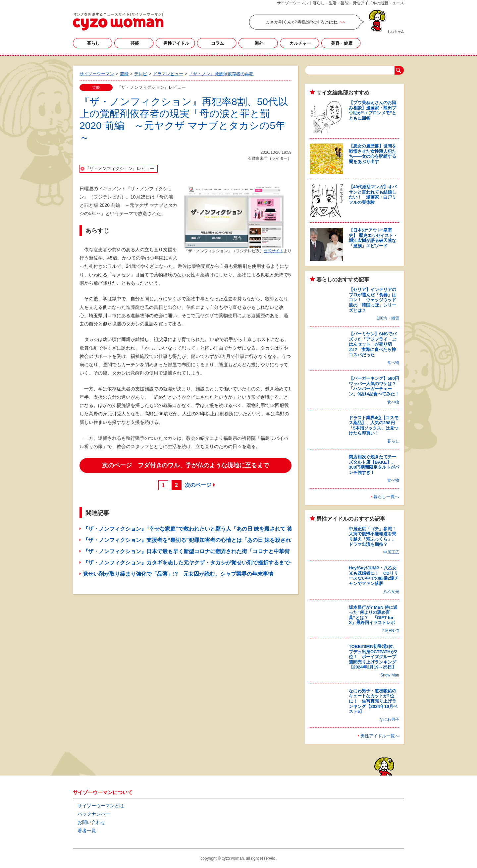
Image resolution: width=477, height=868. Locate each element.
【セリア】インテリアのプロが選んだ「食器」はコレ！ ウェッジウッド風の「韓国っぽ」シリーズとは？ (372, 300)
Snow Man (390, 675)
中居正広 (391, 552)
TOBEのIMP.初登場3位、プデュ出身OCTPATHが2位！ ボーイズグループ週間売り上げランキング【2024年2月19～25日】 (373, 657)
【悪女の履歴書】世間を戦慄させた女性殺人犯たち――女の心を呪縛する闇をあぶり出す (372, 154)
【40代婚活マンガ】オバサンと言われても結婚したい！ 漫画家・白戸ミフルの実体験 (373, 195)
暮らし (93, 43)
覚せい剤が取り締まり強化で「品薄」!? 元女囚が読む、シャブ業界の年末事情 (178, 574)
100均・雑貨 (388, 318)
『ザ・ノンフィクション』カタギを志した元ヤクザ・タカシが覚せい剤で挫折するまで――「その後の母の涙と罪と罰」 (226, 563)
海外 (259, 43)
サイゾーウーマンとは (101, 806)
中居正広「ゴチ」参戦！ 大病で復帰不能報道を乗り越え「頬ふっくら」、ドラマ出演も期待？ (375, 537)
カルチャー (300, 43)
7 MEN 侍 (391, 631)
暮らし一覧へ (386, 497)
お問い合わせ (91, 822)
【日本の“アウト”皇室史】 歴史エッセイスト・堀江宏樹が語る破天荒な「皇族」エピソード (373, 238)
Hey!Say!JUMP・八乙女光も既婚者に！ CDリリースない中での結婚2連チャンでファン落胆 (374, 576)
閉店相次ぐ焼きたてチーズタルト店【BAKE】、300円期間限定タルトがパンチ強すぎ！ (374, 465)
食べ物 (393, 363)
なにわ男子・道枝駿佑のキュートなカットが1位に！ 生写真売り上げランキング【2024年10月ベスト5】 (373, 701)
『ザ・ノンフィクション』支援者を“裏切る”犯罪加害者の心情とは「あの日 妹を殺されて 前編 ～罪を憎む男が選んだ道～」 (231, 540)
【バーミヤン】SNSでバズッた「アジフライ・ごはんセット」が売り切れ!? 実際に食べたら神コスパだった (373, 344)
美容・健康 (342, 43)
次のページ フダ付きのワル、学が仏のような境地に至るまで (185, 465)
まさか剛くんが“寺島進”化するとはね (302, 22)
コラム (217, 43)
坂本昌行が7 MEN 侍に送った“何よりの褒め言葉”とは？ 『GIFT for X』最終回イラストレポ (373, 615)
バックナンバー (94, 814)
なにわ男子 (389, 720)
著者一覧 (87, 831)
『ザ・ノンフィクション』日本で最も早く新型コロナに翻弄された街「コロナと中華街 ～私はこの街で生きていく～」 (226, 551)
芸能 (135, 43)
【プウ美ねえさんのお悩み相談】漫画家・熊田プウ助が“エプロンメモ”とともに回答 (372, 110)
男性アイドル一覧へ (380, 736)
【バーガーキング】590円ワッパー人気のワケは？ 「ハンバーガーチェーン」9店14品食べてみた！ (375, 386)
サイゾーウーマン (118, 22)
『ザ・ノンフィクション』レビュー (120, 169)
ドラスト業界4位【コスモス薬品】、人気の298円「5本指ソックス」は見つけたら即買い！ (374, 426)
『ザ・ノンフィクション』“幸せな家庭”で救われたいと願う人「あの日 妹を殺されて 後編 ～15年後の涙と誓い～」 (222, 529)
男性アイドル (176, 43)
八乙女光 (391, 592)
